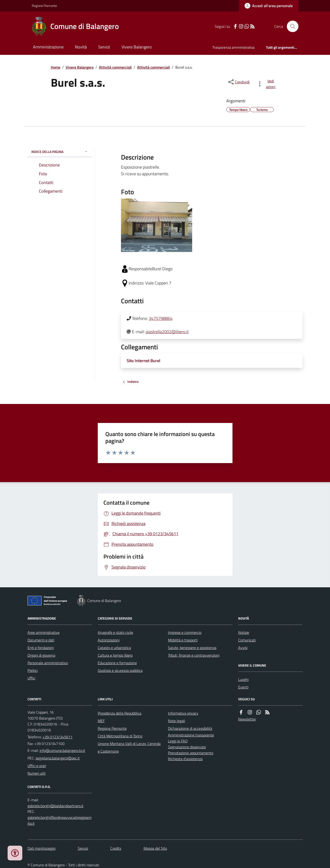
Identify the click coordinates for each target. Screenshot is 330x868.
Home (56, 67)
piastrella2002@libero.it (167, 332)
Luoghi (243, 679)
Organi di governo (41, 655)
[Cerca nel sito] (291, 26)
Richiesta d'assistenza (185, 759)
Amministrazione (48, 47)
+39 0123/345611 (58, 737)
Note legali (177, 721)
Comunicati (247, 640)
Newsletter (247, 719)
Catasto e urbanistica (114, 648)
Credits (116, 848)
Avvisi (243, 648)
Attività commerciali (115, 67)
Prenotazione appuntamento (191, 753)
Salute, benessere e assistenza (192, 648)
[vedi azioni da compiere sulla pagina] (267, 84)
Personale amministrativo (48, 663)
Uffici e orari (37, 766)
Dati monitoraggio (42, 848)
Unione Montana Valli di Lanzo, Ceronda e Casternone (129, 747)
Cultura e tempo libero (115, 655)
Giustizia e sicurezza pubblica (120, 670)
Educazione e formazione (117, 663)
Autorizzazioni (109, 640)
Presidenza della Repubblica (120, 713)
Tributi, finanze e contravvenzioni (194, 655)
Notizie (244, 632)
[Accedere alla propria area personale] (269, 6)
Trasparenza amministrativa (233, 47)
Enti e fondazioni (41, 648)
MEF (101, 721)
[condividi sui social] (238, 82)
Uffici (31, 678)
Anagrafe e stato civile (115, 632)
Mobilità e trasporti (183, 640)
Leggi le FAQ (178, 741)
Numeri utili (37, 773)
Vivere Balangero (137, 47)
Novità (81, 47)
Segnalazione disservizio (187, 747)
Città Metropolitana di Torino (120, 736)
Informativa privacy (183, 713)
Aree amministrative (44, 632)
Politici (33, 670)
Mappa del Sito (155, 848)
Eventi (243, 687)
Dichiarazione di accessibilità (190, 728)
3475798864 (161, 318)
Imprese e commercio (185, 632)
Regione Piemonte (44, 6)
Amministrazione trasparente (191, 735)
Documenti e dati (41, 640)
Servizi (104, 47)
